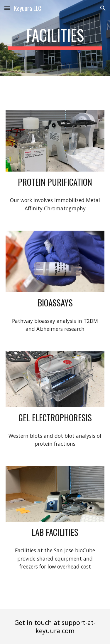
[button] (7, 8)
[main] (55, 38)
